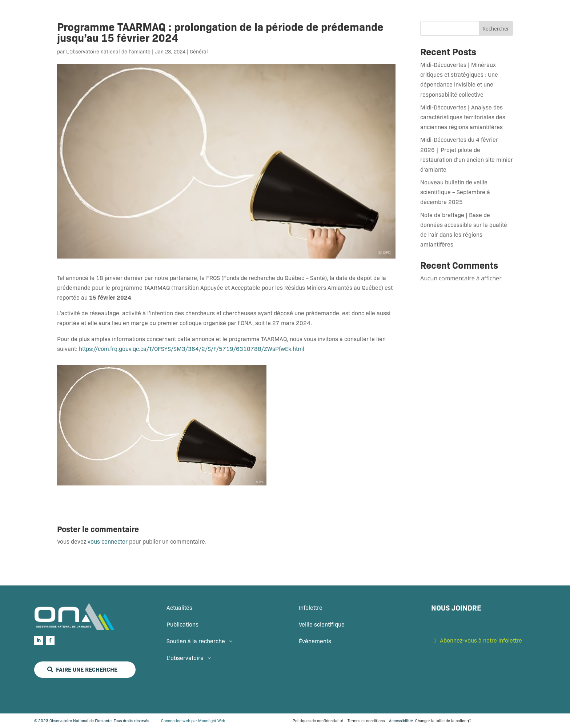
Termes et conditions (366, 721)
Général (199, 51)
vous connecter (108, 541)
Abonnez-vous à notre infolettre (481, 640)
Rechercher (496, 29)
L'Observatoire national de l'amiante (108, 51)
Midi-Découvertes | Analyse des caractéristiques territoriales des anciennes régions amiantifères (463, 117)
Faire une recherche (87, 669)
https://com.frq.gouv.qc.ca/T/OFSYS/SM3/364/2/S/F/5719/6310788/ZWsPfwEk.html (192, 349)
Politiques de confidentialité (318, 721)
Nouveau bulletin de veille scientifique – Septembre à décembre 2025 (455, 192)
